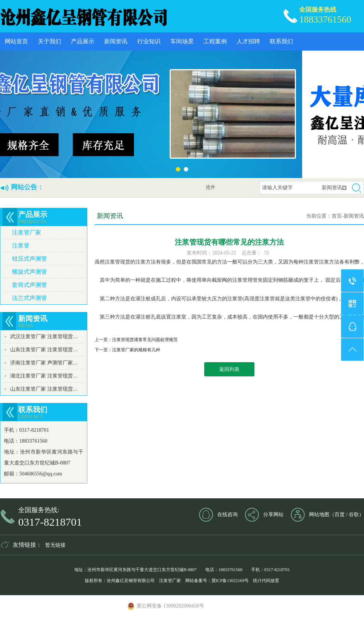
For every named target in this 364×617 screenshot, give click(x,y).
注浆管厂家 (27, 232)
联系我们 (281, 41)
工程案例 (215, 41)
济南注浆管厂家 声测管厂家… (44, 363)
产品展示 (83, 41)
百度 (340, 515)
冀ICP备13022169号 (230, 581)
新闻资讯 (116, 41)
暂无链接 (55, 545)
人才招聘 (248, 41)
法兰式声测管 (29, 298)
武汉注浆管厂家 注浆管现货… (44, 337)
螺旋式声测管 (29, 272)
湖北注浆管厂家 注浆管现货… (44, 376)
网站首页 (16, 41)
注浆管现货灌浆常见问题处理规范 (145, 340)
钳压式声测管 (29, 259)
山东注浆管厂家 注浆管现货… (44, 350)
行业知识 (149, 41)
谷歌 (354, 515)
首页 (337, 216)
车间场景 (182, 41)
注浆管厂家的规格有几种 (136, 350)
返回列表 (229, 369)
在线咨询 (227, 515)
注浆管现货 (118, 262)
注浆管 (21, 246)
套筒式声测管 (29, 285)
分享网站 (273, 515)
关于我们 (50, 41)
